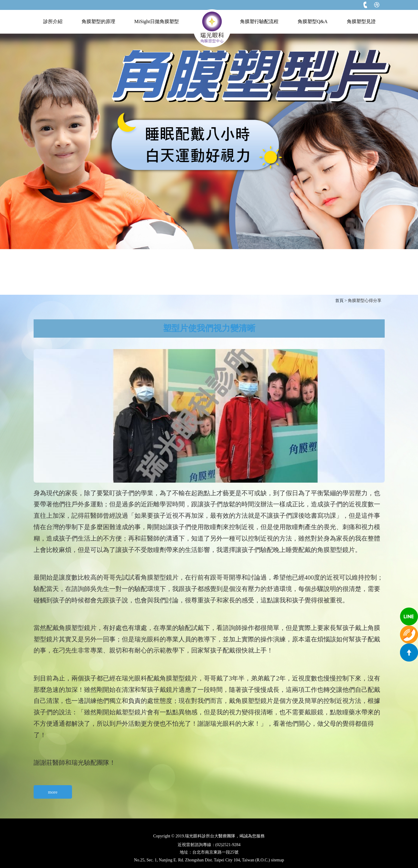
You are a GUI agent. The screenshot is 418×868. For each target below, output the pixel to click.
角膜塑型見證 (361, 21)
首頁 (339, 301)
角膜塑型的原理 (98, 21)
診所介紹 (53, 21)
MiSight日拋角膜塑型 (157, 21)
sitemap (278, 860)
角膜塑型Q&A (313, 21)
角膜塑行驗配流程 (259, 21)
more (53, 792)
